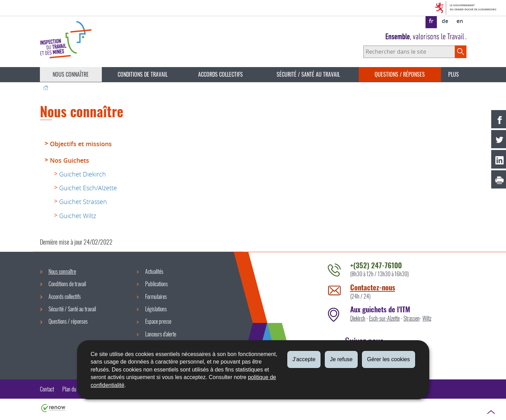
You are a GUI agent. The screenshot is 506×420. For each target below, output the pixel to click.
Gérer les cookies (389, 359)
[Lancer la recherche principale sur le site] (461, 52)
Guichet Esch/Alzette (88, 188)
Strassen (412, 318)
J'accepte (304, 359)
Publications (157, 284)
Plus (454, 74)
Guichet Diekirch (83, 174)
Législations (156, 309)
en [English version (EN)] (460, 21)
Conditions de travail (143, 74)
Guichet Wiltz (78, 216)
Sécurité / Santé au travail (308, 74)
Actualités (154, 271)
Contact (47, 389)
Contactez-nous (373, 287)
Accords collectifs (220, 74)
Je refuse (341, 359)
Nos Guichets (69, 160)
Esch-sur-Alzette (384, 318)
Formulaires (156, 297)
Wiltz (427, 318)
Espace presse (158, 321)
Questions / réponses (400, 74)
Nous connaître (71, 74)
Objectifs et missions (81, 144)
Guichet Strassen (83, 202)
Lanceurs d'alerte (161, 334)
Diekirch (358, 318)
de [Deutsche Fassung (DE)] (445, 21)
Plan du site (73, 389)
